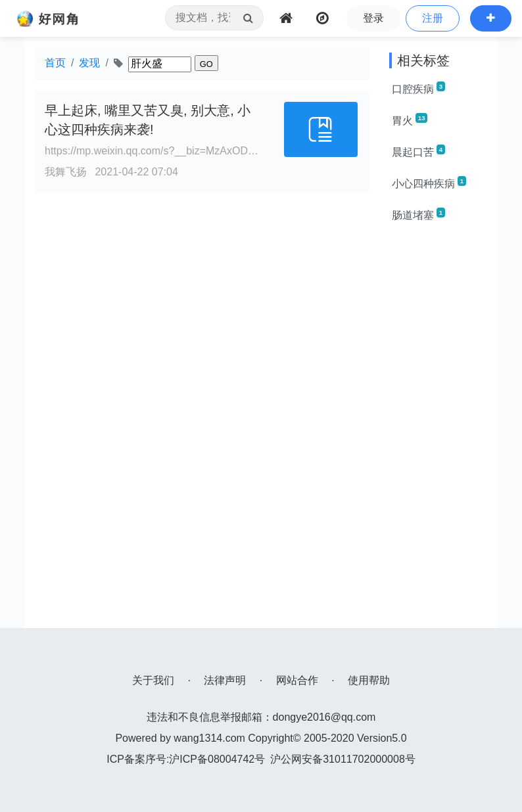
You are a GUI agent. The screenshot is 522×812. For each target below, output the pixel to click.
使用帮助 (369, 680)
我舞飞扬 (66, 172)
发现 (89, 63)
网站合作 (297, 680)
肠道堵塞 (418, 214)
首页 (55, 63)
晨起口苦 (418, 151)
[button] (491, 18)
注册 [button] (433, 18)
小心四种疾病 (429, 183)
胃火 (410, 120)
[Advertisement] (439, 431)
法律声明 (225, 680)
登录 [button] (373, 18)
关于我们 (153, 680)
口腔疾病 (418, 88)
